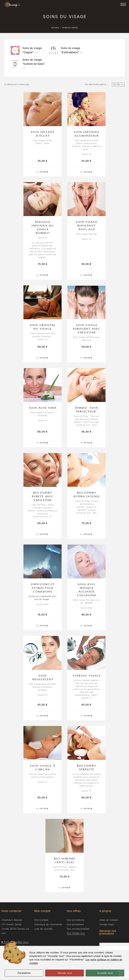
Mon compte (41, 920)
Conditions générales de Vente (64, 974)
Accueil (55, 28)
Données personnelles (108, 970)
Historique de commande (48, 924)
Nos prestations (75, 924)
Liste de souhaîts (43, 929)
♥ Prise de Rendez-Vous (15, 942)
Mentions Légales (83, 970)
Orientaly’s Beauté (37, 970)
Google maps (107, 924)
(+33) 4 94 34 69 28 (13, 946)
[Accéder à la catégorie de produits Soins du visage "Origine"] (29, 50)
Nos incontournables (78, 929)
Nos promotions (75, 920)
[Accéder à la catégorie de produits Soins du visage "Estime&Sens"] (67, 50)
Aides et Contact (109, 920)
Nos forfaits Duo (76, 933)
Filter (118, 84)
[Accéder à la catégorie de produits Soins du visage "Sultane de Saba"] (29, 64)
